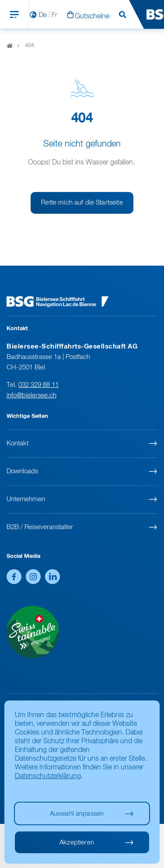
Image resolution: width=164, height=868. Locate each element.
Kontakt (17, 443)
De (43, 15)
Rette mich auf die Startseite (82, 203)
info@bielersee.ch (31, 395)
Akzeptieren (77, 842)
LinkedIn (52, 577)
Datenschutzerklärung (48, 776)
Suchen (122, 15)
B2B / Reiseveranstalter (40, 527)
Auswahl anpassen (77, 814)
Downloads (22, 471)
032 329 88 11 (38, 385)
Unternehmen (26, 499)
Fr (54, 15)
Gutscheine (92, 17)
